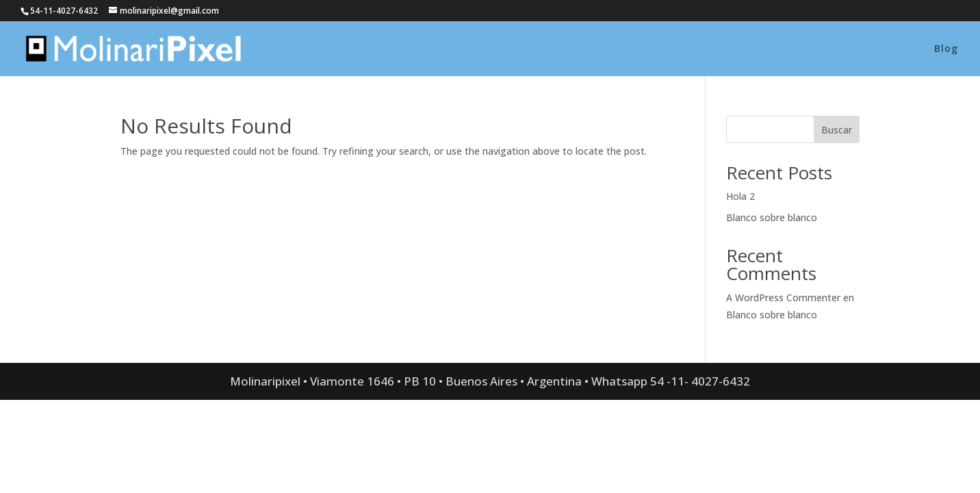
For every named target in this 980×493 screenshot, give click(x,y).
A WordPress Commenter (783, 298)
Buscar (837, 130)
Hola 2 (740, 196)
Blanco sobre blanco (772, 217)
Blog (946, 49)
